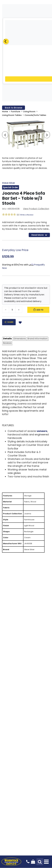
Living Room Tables (12, 115)
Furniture (16, 112)
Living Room (29, 112)
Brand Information (37, 339)
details (7, 339)
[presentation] (5, 135)
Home (5, 112)
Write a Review (27, 215)
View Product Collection (36, 209)
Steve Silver (9, 183)
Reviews (7, 343)
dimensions (20, 339)
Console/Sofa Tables (35, 115)
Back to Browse (14, 108)
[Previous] (6, 41)
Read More (39, 235)
